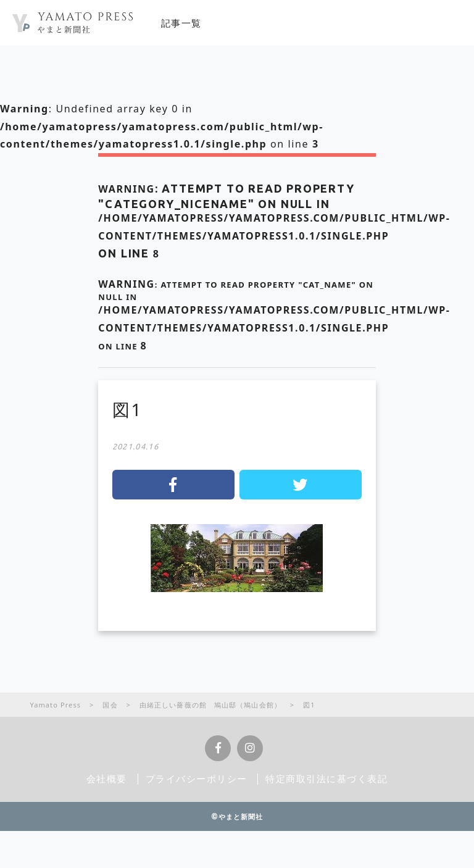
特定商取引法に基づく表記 (327, 778)
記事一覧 (181, 23)
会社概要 (107, 778)
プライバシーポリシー (197, 778)
